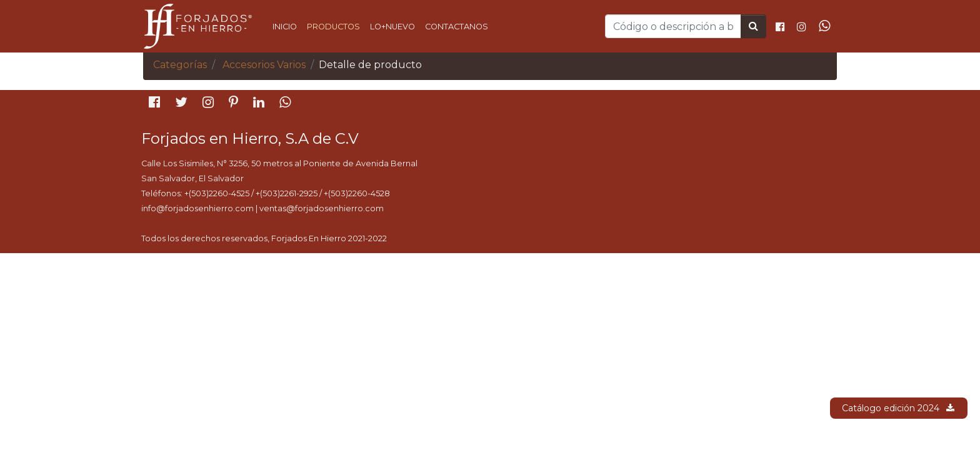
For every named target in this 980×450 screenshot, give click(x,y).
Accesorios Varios (264, 65)
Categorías (180, 65)
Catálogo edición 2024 (899, 408)
